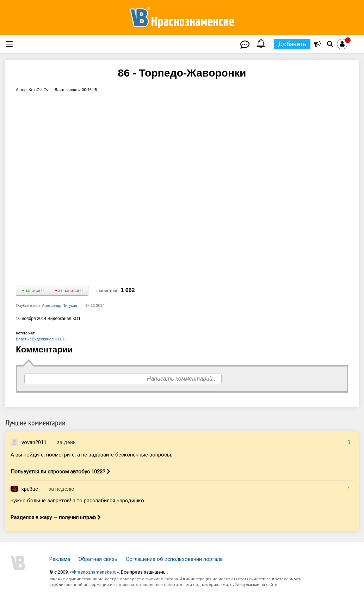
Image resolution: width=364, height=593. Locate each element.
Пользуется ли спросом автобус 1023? (61, 472)
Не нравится (69, 291)
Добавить (292, 44)
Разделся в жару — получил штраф (56, 518)
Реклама (60, 559)
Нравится (33, 291)
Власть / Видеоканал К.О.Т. (41, 339)
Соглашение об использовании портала (174, 559)
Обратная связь (98, 559)
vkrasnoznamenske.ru (94, 572)
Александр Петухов (60, 305)
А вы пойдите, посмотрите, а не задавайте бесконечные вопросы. (91, 455)
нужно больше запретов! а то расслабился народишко (77, 501)
